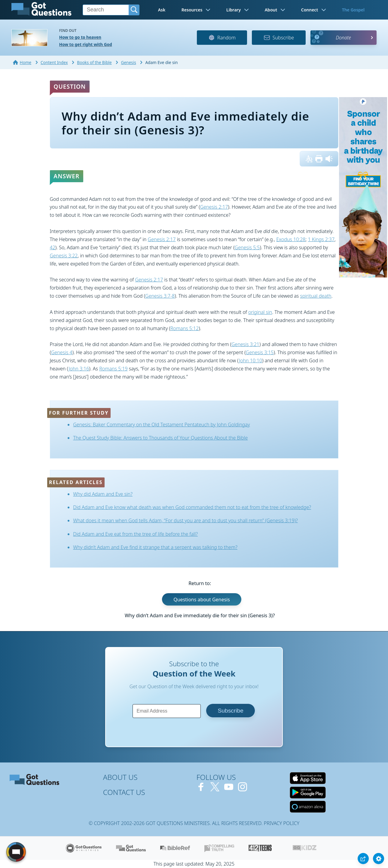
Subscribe (279, 38)
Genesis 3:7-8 (160, 296)
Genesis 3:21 (245, 344)
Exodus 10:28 (291, 239)
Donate (343, 38)
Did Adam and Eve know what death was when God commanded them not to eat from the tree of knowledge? (192, 507)
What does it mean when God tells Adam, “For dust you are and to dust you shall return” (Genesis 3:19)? (185, 520)
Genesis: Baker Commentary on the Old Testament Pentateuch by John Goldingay (161, 425)
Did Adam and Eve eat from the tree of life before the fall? (135, 534)
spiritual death (316, 296)
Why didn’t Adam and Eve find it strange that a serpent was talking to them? (155, 547)
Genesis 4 (62, 352)
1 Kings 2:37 (321, 239)
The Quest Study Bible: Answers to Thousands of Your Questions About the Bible (160, 438)
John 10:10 (251, 360)
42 (53, 247)
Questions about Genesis (202, 599)
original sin (260, 312)
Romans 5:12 (185, 328)
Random (222, 38)
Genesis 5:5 (247, 247)
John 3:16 (79, 369)
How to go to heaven (80, 37)
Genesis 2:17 (214, 207)
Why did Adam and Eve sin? (103, 494)
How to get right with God (86, 44)
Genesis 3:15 (260, 352)
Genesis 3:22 (64, 256)
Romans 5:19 (113, 369)
